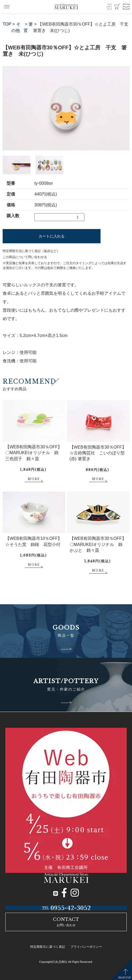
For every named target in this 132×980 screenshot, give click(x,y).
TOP (7, 24)
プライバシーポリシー (86, 947)
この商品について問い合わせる (25, 257)
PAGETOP (125, 977)
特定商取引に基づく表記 (48, 947)
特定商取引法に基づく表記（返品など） (31, 251)
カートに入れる (52, 236)
